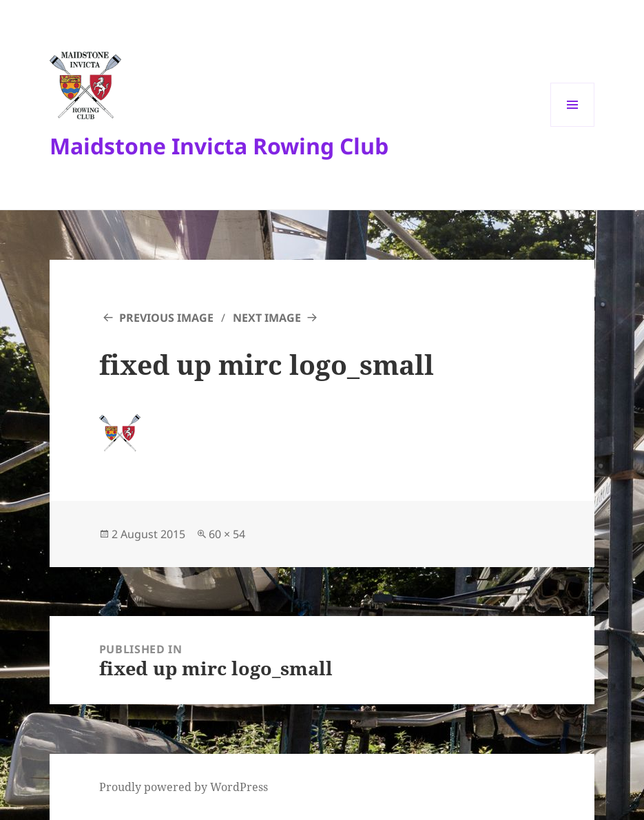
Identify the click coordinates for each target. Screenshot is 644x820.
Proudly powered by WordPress (184, 787)
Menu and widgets (573, 126)
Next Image (267, 318)
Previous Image (166, 318)
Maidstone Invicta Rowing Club (219, 146)
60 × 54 (227, 534)
